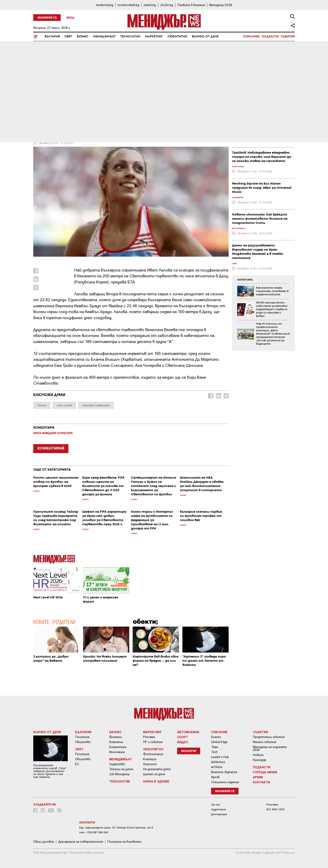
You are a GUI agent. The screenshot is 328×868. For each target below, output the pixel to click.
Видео (183, 742)
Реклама (149, 737)
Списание (251, 37)
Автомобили (188, 732)
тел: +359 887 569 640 (94, 832)
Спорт (40, 105)
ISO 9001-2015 (275, 809)
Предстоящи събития (269, 737)
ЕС (77, 764)
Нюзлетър (189, 751)
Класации (150, 759)
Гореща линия (265, 772)
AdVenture (218, 762)
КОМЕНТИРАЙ (51, 449)
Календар (260, 760)
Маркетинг (154, 37)
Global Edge (219, 742)
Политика (82, 737)
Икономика (117, 752)
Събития (288, 37)
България (52, 37)
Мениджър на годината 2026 (270, 748)
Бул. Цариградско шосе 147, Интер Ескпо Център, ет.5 (116, 828)
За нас (216, 805)
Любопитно (177, 37)
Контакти (261, 782)
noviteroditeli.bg (128, 5)
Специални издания (225, 782)
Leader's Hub (220, 757)
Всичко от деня (205, 37)
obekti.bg (150, 5)
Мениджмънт (104, 37)
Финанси (115, 737)
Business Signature (224, 772)
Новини (258, 755)
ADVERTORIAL (245, 280)
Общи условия (44, 842)
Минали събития (265, 742)
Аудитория (218, 809)
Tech (214, 752)
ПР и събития (153, 742)
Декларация (219, 814)
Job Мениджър (119, 774)
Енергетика (118, 747)
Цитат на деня (154, 774)
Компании (116, 742)
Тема (215, 747)
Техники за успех (121, 769)
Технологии (130, 37)
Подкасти (270, 37)
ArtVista (217, 767)
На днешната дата (157, 769)
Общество (83, 742)
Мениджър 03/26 (221, 5)
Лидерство (117, 764)
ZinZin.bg (167, 5)
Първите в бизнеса (191, 5)
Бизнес (83, 37)
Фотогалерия (153, 754)
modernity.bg (105, 5)
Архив (215, 777)
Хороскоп (150, 764)
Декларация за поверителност (81, 842)
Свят (68, 37)
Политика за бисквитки (125, 842)
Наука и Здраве (156, 781)
